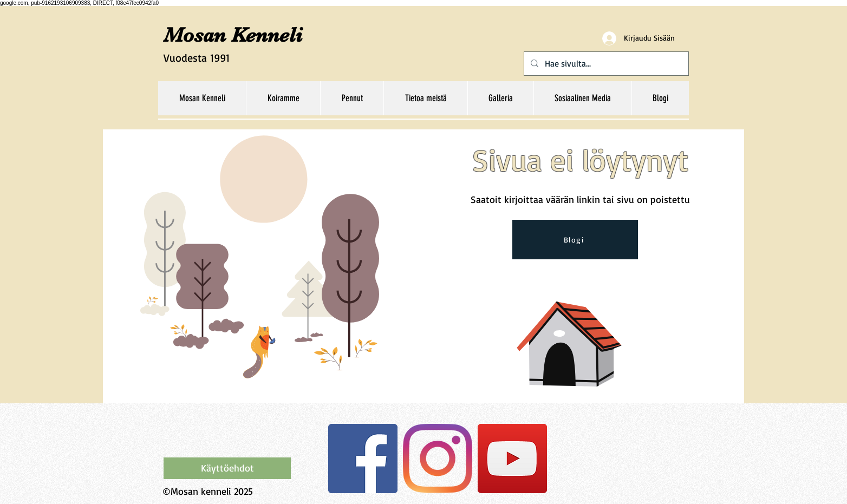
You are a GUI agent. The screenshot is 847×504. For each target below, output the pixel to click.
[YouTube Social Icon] (512, 459)
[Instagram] (438, 459)
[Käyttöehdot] (227, 468)
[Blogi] (575, 240)
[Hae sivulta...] (605, 64)
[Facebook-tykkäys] (231, 434)
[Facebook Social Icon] (363, 459)
